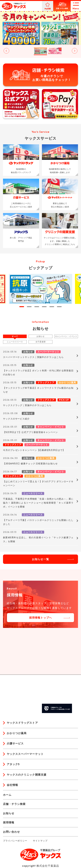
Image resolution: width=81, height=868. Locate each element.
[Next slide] (75, 51)
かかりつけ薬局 (17, 733)
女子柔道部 (41, 342)
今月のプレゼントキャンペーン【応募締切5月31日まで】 (34, 450)
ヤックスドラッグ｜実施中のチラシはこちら (27, 405)
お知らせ (40, 336)
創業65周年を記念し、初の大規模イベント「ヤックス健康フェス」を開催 (38, 539)
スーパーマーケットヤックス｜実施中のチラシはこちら (33, 357)
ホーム (7, 795)
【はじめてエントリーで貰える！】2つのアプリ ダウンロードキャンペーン (38, 483)
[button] (11, 51)
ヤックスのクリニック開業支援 (27, 775)
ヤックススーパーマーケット (25, 754)
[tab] (22, 307)
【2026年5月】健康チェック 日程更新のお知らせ (30, 463)
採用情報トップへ (40, 618)
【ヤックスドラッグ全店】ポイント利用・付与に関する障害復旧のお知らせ (38, 372)
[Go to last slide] (6, 51)
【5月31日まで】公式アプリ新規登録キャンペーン (30, 432)
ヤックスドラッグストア (22, 723)
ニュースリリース (15, 342)
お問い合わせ (11, 832)
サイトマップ (40, 841)
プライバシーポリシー (15, 841)
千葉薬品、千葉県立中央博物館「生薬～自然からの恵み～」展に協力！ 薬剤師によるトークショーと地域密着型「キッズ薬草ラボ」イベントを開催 (38, 503)
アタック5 (13, 764)
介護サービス (15, 743)
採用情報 (9, 822)
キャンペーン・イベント (66, 336)
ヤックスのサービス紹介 (16, 419)
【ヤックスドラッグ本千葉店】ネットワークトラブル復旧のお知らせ (38, 390)
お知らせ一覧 (40, 559)
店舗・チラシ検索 (14, 804)
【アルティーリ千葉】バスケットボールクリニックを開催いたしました (38, 522)
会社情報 (12, 785)
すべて (15, 336)
